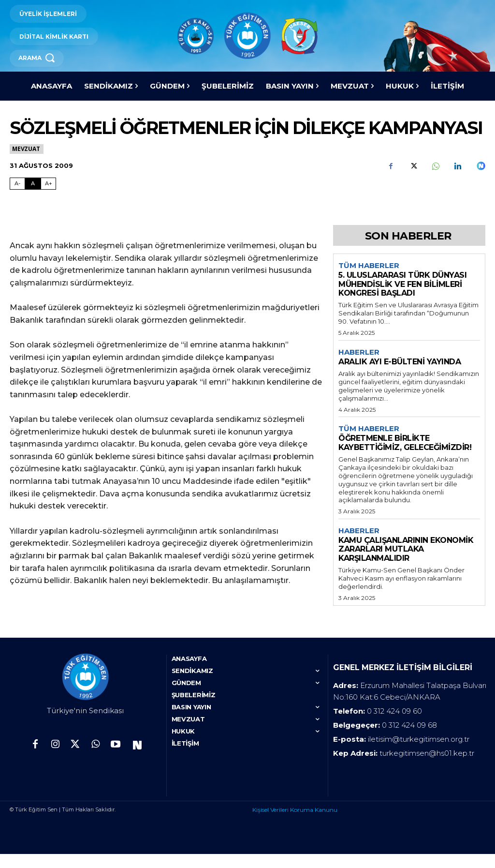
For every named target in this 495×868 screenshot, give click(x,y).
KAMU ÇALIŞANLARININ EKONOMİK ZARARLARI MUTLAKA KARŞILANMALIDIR (406, 549)
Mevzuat (27, 149)
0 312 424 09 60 (394, 725)
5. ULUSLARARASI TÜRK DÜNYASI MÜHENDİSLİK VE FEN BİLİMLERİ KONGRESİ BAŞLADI (402, 284)
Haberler (359, 352)
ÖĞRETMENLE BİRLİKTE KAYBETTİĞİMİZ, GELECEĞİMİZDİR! (405, 442)
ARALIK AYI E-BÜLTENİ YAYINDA (400, 362)
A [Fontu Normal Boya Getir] (33, 183)
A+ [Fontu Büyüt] (49, 183)
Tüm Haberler (369, 266)
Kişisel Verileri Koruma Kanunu (295, 824)
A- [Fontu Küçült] (17, 183)
